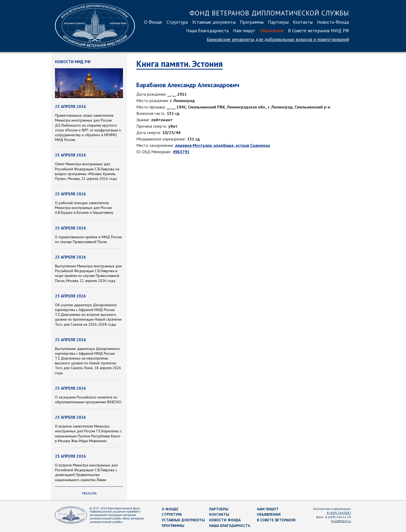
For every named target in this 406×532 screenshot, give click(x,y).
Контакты (303, 22)
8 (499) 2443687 (339, 513)
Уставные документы (214, 22)
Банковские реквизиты (278, 39)
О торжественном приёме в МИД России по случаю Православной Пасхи (88, 239)
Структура (177, 22)
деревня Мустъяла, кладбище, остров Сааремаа (222, 145)
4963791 (181, 152)
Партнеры (278, 22)
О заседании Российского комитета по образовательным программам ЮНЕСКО (88, 400)
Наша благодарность (208, 31)
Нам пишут (244, 31)
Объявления (272, 31)
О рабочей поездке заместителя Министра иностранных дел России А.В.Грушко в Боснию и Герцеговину (84, 208)
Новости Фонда (333, 22)
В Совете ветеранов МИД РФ (319, 31)
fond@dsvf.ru (341, 521)
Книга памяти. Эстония (180, 64)
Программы (252, 22)
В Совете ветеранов (276, 520)
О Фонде (153, 22)
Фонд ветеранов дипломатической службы (269, 13)
